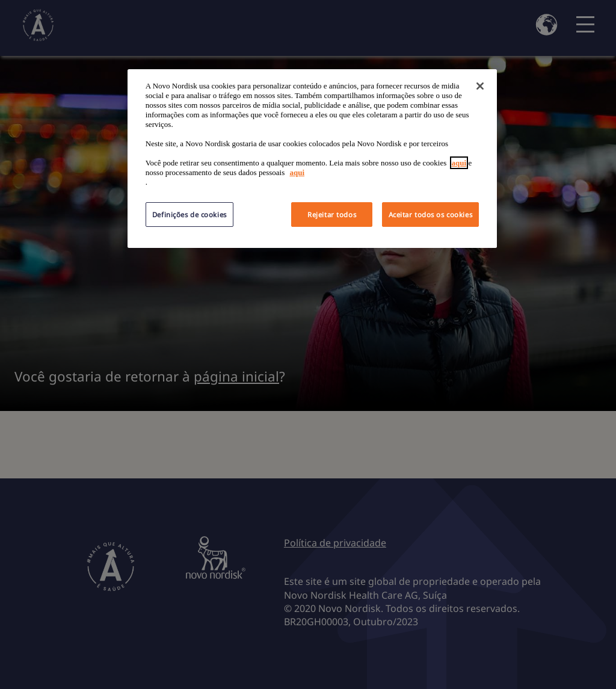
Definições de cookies (189, 215)
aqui (459, 163)
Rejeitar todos (332, 215)
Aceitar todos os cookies (431, 215)
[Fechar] (480, 86)
